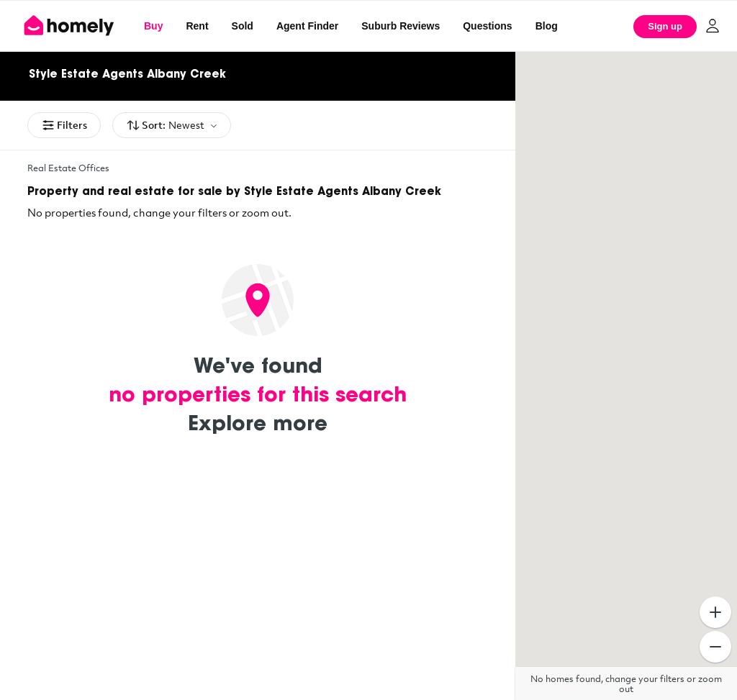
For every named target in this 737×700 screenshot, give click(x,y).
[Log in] (713, 26)
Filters (64, 125)
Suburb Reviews (401, 26)
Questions (487, 26)
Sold (243, 26)
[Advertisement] (258, 592)
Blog (547, 26)
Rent (197, 26)
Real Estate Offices (68, 168)
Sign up (665, 26)
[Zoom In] (715, 612)
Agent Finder (307, 26)
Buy (153, 26)
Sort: (172, 126)
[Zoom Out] (715, 647)
